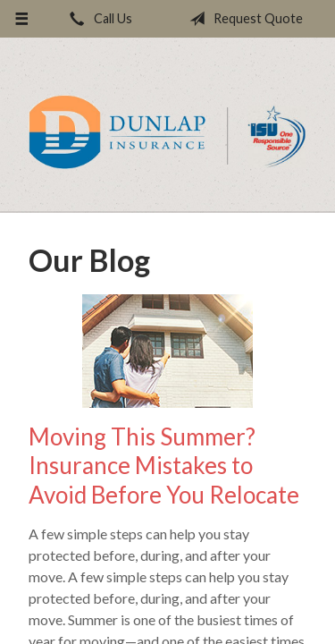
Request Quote (243, 19)
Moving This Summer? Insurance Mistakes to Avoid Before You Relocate (164, 466)
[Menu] (22, 19)
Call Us (97, 19)
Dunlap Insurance (167, 132)
